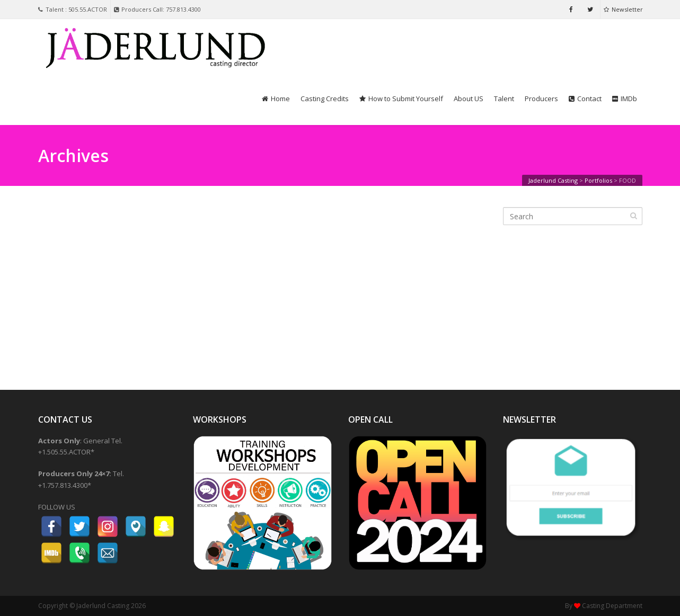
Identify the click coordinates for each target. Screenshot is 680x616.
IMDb (625, 99)
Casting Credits (325, 99)
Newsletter (623, 9)
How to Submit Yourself (401, 99)
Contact (585, 99)
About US (469, 99)
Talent (504, 99)
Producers (541, 99)
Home (276, 99)
